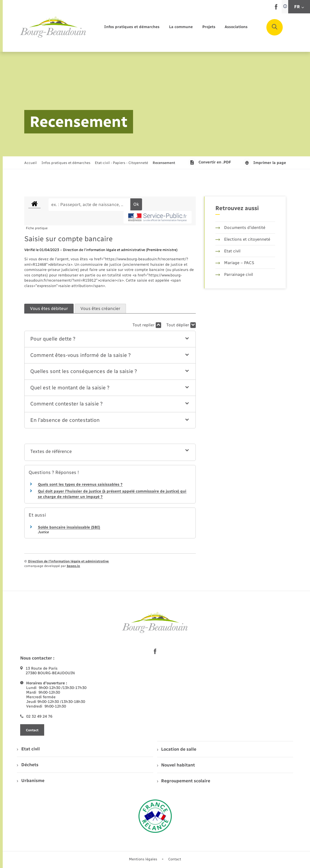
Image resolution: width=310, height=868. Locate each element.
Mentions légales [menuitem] (143, 859)
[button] (110, 339)
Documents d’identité (240, 228)
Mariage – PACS (235, 263)
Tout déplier (181, 325)
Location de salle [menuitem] (177, 749)
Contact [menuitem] (175, 859)
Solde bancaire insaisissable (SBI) (69, 527)
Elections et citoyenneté (243, 239)
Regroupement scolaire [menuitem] (184, 781)
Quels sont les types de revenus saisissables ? (80, 484)
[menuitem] (132, 27)
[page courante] (164, 163)
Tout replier (147, 325)
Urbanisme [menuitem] (31, 781)
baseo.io (73, 566)
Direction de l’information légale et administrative (68, 561)
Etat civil (228, 251)
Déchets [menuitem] (28, 765)
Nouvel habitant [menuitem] (176, 765)
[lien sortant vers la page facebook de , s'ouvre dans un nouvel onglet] (276, 8)
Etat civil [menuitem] (28, 749)
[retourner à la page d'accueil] (53, 27)
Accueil (31, 163)
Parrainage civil (234, 275)
